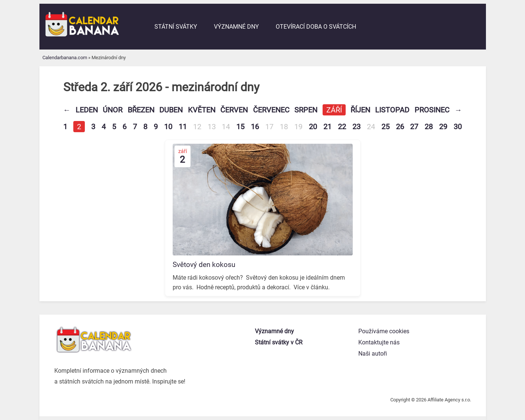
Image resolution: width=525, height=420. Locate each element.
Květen (202, 110)
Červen (234, 110)
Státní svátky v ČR (279, 342)
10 (168, 127)
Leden (87, 110)
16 (255, 127)
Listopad (392, 110)
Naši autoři (373, 354)
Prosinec (432, 110)
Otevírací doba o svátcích (316, 27)
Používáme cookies (384, 331)
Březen (141, 110)
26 (400, 127)
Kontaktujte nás (379, 342)
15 (240, 127)
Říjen (360, 110)
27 (414, 127)
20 (313, 127)
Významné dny (236, 27)
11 (183, 127)
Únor (113, 110)
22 (342, 127)
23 (356, 127)
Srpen (306, 110)
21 (327, 127)
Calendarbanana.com (65, 58)
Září (334, 110)
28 (429, 127)
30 (458, 127)
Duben (171, 110)
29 (443, 127)
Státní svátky (176, 27)
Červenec (271, 110)
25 (385, 127)
